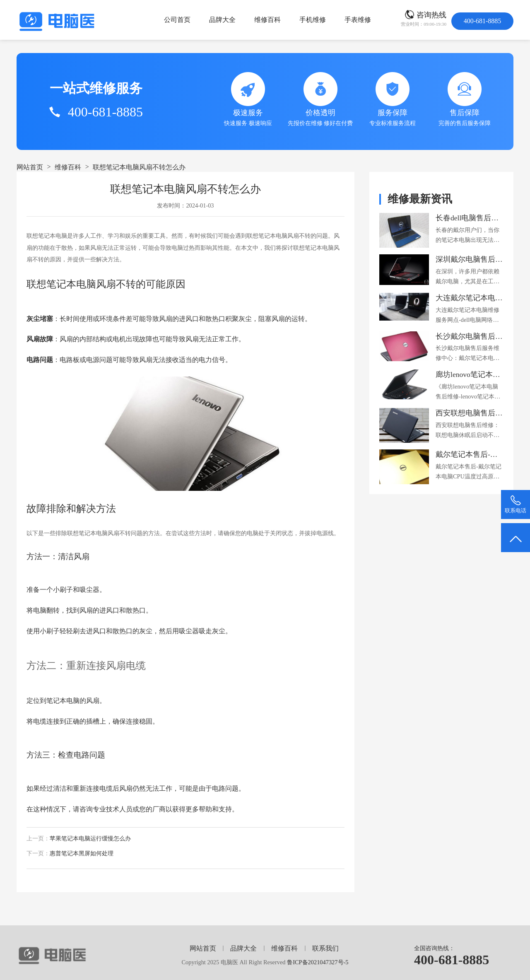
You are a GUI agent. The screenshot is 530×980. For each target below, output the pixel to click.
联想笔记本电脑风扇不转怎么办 (139, 167)
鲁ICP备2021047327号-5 (318, 962)
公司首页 (177, 20)
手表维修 (358, 20)
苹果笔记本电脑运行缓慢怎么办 (90, 839)
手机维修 (313, 20)
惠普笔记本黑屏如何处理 (82, 853)
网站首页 (30, 167)
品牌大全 (222, 20)
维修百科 (267, 20)
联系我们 (325, 948)
